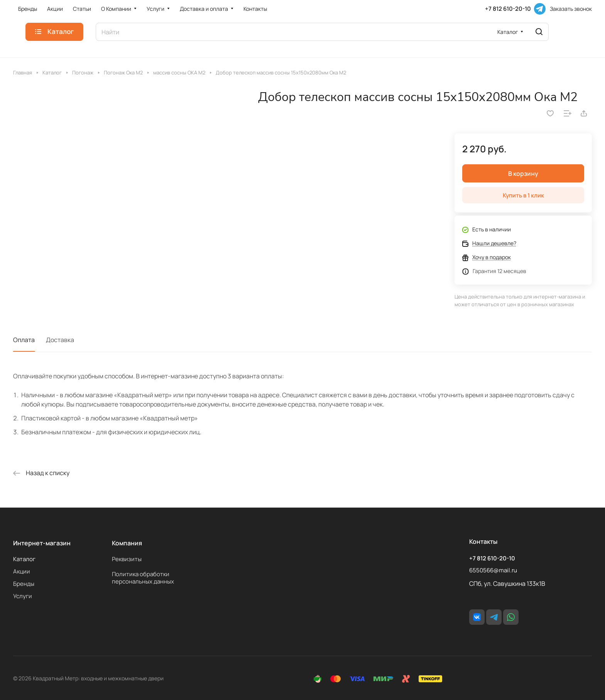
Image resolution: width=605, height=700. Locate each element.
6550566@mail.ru (493, 570)
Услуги (23, 596)
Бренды (24, 584)
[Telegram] (540, 9)
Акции (22, 571)
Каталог (24, 559)
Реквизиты (127, 559)
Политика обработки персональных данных (143, 578)
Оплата (24, 340)
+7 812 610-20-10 (508, 9)
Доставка (60, 340)
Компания (127, 543)
